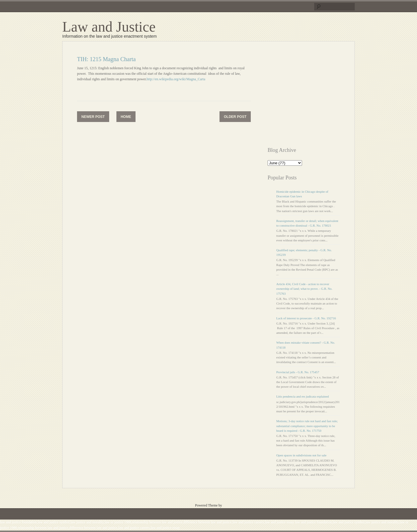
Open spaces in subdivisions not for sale (301, 455)
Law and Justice (109, 27)
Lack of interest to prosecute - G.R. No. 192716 (306, 318)
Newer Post (93, 117)
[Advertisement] (316, 96)
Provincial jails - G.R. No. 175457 (298, 372)
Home (126, 117)
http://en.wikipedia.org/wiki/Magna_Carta (176, 79)
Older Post (235, 117)
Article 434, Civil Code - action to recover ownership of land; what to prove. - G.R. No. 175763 (304, 289)
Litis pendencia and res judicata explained (302, 396)
